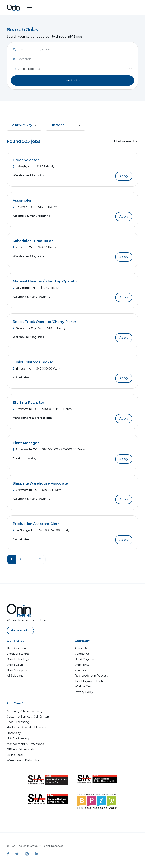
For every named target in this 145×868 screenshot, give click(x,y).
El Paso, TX (22, 369)
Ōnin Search (15, 665)
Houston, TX (23, 207)
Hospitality (14, 733)
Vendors (80, 670)
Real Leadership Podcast (91, 676)
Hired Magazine (85, 659)
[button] (30, 8)
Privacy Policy (84, 692)
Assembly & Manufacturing (25, 711)
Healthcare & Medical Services (27, 728)
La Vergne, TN (24, 288)
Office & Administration (22, 749)
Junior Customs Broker (33, 362)
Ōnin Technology (18, 659)
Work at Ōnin (83, 687)
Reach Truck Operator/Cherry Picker (44, 322)
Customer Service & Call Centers (28, 717)
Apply (124, 176)
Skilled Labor (15, 755)
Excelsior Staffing (18, 654)
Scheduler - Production (33, 241)
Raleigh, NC (22, 167)
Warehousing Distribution (24, 760)
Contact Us (82, 654)
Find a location (20, 630)
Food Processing (18, 722)
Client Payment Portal (89, 681)
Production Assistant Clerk (36, 524)
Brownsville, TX (25, 409)
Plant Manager (26, 443)
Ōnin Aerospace (17, 670)
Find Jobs (73, 80)
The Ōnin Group (17, 648)
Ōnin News (82, 665)
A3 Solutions (15, 676)
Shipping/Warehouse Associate (40, 483)
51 (40, 559)
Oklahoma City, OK (27, 328)
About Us (81, 648)
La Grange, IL (23, 530)
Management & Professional (26, 744)
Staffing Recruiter (28, 403)
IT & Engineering (18, 738)
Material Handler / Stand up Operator (45, 281)
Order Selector (26, 160)
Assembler (22, 201)
